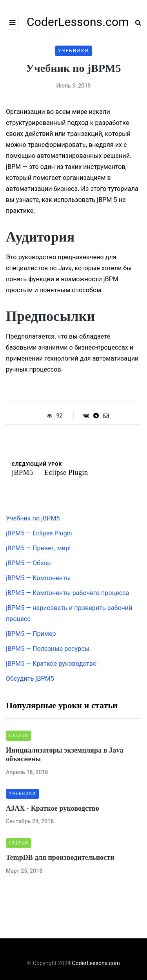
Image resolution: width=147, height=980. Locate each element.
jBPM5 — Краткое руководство (51, 664)
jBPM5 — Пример (31, 634)
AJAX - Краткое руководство (53, 808)
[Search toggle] (135, 23)
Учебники (74, 51)
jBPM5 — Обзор (28, 563)
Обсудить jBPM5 (30, 679)
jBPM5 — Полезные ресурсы (48, 649)
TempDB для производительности (60, 857)
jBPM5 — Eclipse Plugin (39, 533)
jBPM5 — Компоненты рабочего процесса (68, 593)
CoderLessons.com (96, 963)
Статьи (19, 735)
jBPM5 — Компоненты (38, 578)
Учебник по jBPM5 (33, 518)
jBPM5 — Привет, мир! (38, 548)
